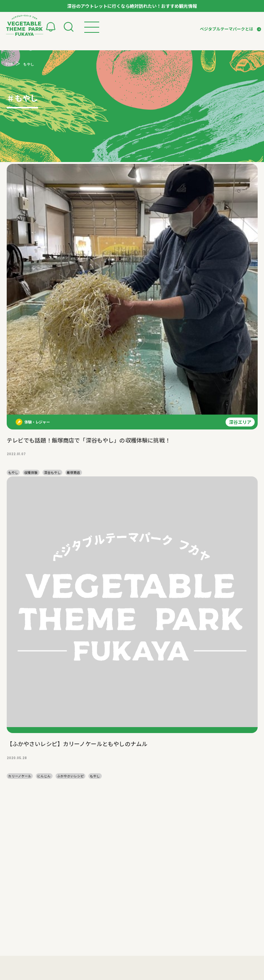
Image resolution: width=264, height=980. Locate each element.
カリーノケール (20, 776)
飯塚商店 (73, 472)
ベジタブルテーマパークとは (227, 29)
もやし (13, 472)
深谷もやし (52, 472)
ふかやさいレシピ (70, 776)
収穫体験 (31, 472)
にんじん (44, 776)
